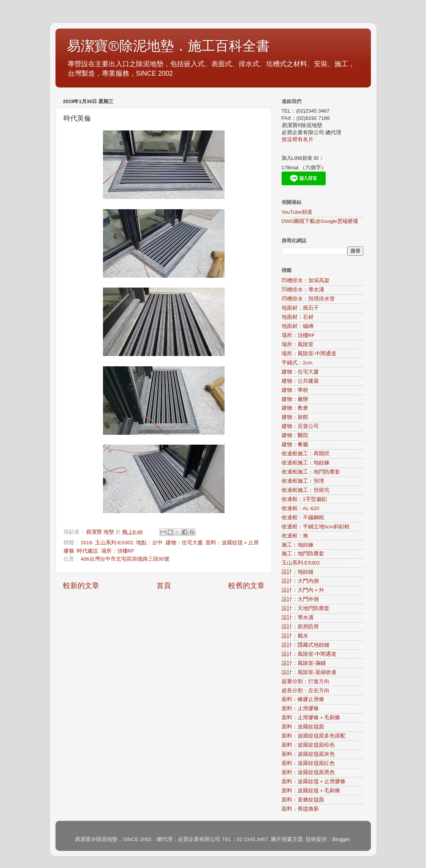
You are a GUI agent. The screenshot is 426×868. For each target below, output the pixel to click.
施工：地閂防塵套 (303, 554)
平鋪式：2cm (297, 363)
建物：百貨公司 (300, 426)
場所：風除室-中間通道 (309, 354)
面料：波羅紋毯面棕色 (308, 745)
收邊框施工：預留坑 (306, 490)
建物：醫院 (295, 435)
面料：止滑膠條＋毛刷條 (311, 718)
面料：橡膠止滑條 (303, 699)
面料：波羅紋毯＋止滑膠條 (314, 781)
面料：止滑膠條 (300, 708)
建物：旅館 (295, 417)
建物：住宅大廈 (184, 543)
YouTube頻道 (297, 212)
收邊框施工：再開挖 (306, 454)
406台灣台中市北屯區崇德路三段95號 (125, 559)
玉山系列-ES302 (114, 543)
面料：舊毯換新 (300, 809)
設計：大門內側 (300, 581)
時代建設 (87, 551)
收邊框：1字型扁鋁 (304, 499)
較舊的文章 (246, 586)
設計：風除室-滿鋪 (304, 663)
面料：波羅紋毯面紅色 (308, 763)
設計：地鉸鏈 (298, 572)
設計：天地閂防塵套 (306, 608)
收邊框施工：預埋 (303, 481)
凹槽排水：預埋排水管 (308, 299)
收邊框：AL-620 (301, 508)
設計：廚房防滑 (300, 627)
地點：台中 (149, 543)
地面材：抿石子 (300, 308)
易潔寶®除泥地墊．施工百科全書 (168, 46)
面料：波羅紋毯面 (303, 727)
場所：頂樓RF (118, 551)
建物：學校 (295, 390)
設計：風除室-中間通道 (309, 654)
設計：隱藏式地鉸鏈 (306, 645)
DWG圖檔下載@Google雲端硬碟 (320, 221)
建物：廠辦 (295, 399)
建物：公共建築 (300, 381)
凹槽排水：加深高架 (306, 281)
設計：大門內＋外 (303, 590)
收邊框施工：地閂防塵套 (311, 472)
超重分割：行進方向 (306, 681)
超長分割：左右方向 (306, 691)
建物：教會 (295, 408)
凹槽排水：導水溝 (303, 290)
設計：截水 (295, 636)
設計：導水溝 (298, 618)
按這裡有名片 (298, 139)
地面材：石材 (298, 317)
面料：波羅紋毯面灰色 (308, 754)
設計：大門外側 (300, 599)
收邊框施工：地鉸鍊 (306, 463)
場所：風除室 (298, 344)
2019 (86, 543)
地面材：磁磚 (298, 326)
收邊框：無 (295, 536)
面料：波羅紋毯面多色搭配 (314, 736)
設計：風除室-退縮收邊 (309, 672)
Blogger (341, 839)
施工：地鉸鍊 (298, 545)
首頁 (164, 586)
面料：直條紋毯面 (303, 800)
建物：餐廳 (295, 444)
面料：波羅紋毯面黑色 (308, 772)
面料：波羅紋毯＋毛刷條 (311, 791)
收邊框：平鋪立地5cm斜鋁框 (316, 527)
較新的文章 (81, 586)
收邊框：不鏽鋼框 (303, 517)
